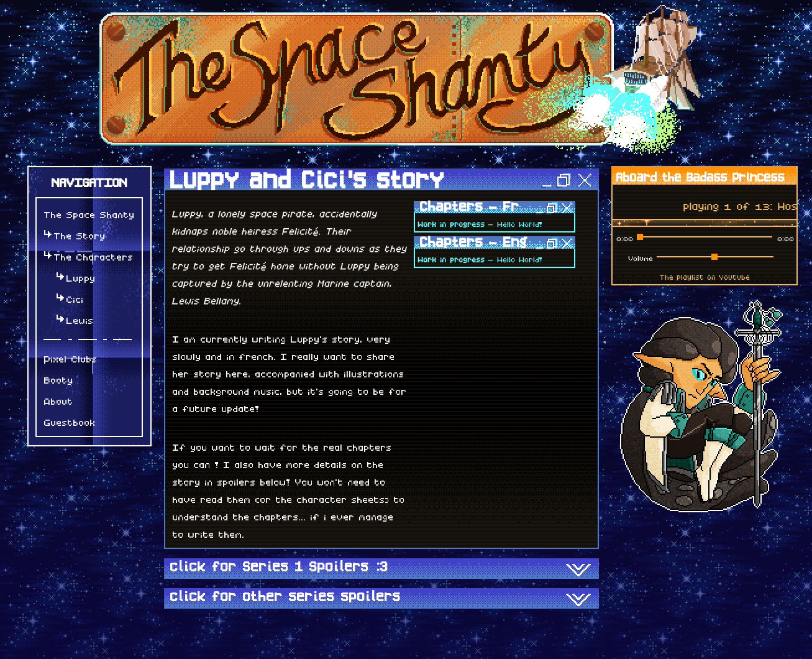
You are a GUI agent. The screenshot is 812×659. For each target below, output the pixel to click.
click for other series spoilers (381, 599)
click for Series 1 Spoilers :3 (381, 569)
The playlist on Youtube (704, 275)
